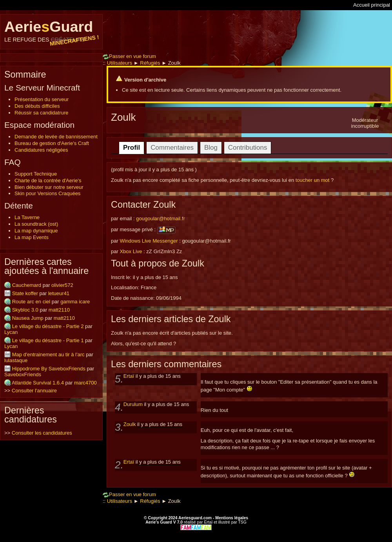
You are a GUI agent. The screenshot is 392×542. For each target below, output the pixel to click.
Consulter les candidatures (42, 433)
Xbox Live (131, 251)
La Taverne (27, 217)
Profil (132, 148)
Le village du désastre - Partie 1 (48, 340)
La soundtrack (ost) (36, 224)
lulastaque (16, 360)
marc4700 (85, 383)
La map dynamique (36, 231)
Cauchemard (27, 285)
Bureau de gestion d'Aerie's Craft (52, 143)
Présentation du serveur (42, 99)
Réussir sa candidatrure (41, 113)
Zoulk (130, 424)
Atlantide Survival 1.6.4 (38, 383)
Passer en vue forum (129, 56)
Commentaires (172, 148)
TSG (242, 522)
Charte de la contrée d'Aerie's (48, 180)
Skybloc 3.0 (25, 310)
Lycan (11, 332)
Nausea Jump (28, 318)
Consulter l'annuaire (34, 391)
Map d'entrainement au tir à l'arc (48, 354)
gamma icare (75, 302)
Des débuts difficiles (37, 106)
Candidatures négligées (41, 150)
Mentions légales (232, 518)
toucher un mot (313, 180)
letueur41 (59, 293)
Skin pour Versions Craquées (47, 193)
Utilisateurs (120, 63)
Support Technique (36, 174)
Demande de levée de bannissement (56, 137)
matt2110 (59, 310)
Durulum (134, 404)
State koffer (25, 293)
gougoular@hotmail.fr (160, 218)
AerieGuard (51, 31)
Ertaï (130, 376)
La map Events (32, 237)
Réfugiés (150, 63)
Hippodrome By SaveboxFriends (49, 369)
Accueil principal (372, 5)
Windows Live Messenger (149, 241)
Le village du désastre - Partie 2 (48, 326)
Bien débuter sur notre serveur (49, 187)
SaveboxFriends (23, 374)
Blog (211, 148)
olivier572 (62, 285)
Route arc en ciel (31, 302)
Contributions (248, 148)
